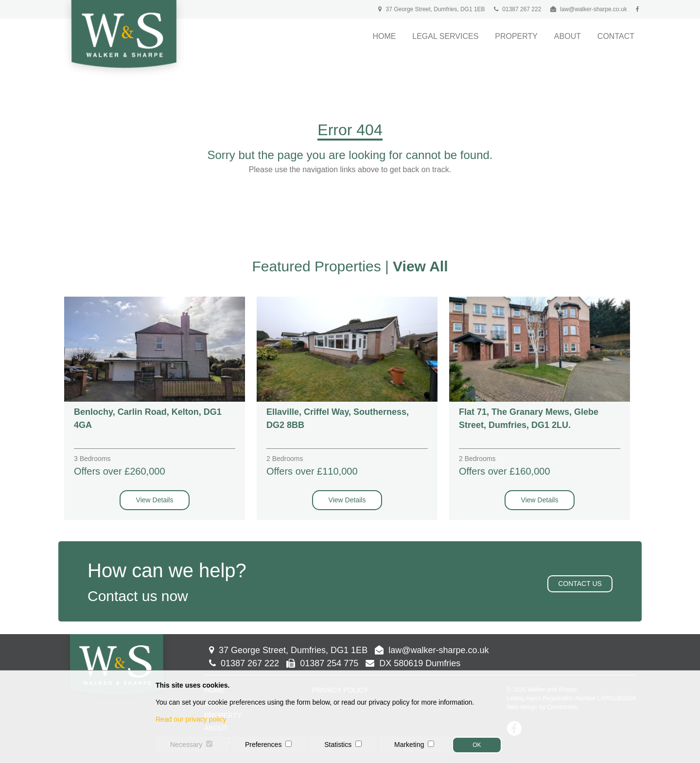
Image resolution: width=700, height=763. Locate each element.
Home (384, 36)
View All (420, 266)
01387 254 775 (322, 663)
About (568, 36)
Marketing (409, 745)
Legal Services (445, 36)
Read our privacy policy (191, 719)
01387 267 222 (517, 9)
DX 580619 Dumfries (413, 663)
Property (516, 36)
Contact (616, 36)
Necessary (186, 745)
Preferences (263, 745)
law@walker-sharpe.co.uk (594, 9)
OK (477, 745)
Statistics (338, 745)
